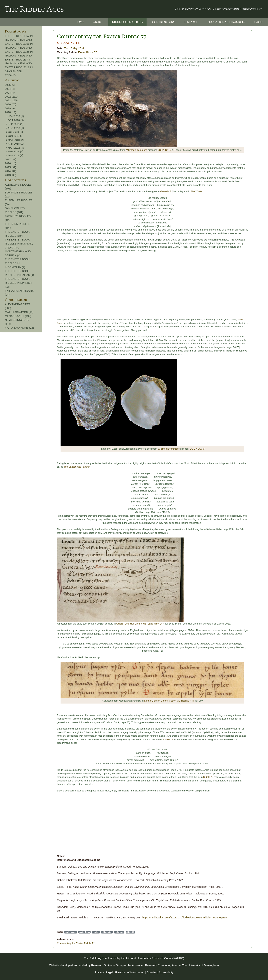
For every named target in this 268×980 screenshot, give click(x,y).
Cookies (152, 972)
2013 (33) (236, 175)
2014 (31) (236, 171)
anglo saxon (25, 932)
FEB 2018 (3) (241, 151)
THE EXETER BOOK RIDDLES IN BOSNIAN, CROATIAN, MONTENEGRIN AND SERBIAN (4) (245, 247)
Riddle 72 (123, 739)
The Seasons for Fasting (32, 467)
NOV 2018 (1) (241, 116)
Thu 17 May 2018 (29, 48)
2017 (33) (236, 159)
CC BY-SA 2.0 (120, 150)
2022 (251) (237, 97)
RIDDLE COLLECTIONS (127, 22)
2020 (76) (236, 104)
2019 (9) (235, 108)
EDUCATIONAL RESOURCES (226, 22)
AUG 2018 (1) (241, 128)
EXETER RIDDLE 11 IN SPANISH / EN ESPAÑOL (244, 71)
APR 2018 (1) (241, 144)
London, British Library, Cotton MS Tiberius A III (124, 701)
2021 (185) (237, 100)
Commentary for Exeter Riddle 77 (57, 36)
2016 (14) (236, 163)
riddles (51, 932)
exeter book (39, 932)
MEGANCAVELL (23, 43)
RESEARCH (191, 22)
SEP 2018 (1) (241, 124)
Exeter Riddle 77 (43, 52)
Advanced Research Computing (152, 965)
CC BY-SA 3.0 (152, 449)
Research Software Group (107, 965)
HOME (80, 22)
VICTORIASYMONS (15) (245, 328)
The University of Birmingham (200, 965)
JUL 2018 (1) (241, 132)
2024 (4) (235, 89)
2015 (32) (236, 167)
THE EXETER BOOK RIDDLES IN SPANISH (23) (244, 283)
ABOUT (98, 22)
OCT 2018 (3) (241, 120)
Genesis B (121, 191)
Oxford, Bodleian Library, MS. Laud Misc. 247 (95, 624)
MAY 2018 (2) (241, 140)
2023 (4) (235, 93)
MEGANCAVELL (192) (244, 316)
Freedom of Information (130, 972)
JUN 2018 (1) (241, 136)
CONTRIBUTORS (163, 22)
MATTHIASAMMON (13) (245, 312)
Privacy (99, 972)
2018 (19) (236, 112)
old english (62, 932)
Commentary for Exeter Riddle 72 (31, 943)
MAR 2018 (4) (241, 148)
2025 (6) (235, 85)
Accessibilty (166, 972)
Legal (110, 972)
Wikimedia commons (91, 150)
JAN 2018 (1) (241, 155)
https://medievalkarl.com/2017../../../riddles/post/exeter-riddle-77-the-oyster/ (140, 918)
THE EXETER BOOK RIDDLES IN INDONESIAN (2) (243, 263)
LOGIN (259, 22)
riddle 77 (85, 932)
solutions (74, 932)
